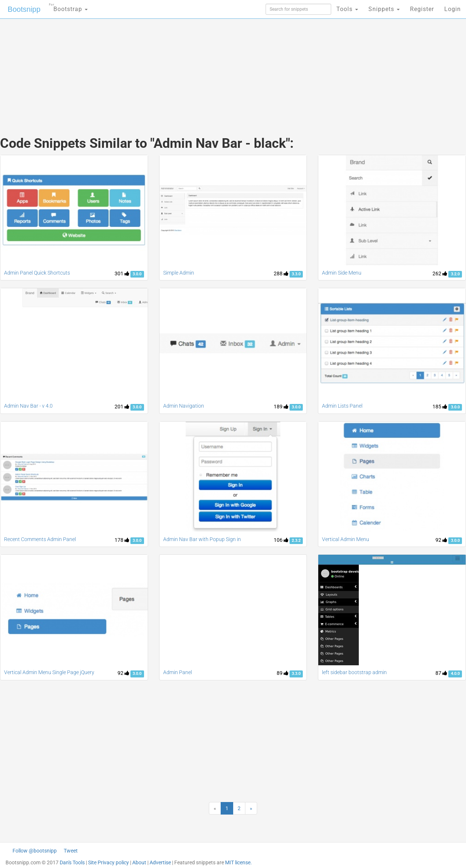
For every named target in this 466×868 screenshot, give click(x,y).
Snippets (384, 9)
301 (122, 273)
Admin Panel (178, 672)
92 (441, 540)
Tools (347, 9)
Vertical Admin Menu (346, 539)
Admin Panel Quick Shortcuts (37, 273)
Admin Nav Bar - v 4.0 (28, 406)
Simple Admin (179, 273)
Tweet (71, 851)
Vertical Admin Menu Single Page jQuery (49, 672)
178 (122, 540)
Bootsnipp (24, 9)
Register (422, 9)
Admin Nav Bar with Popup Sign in (202, 539)
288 (281, 273)
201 (122, 407)
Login (453, 9)
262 (440, 273)
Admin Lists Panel (342, 406)
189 (281, 407)
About (139, 862)
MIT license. (239, 862)
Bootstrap (68, 7)
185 (440, 407)
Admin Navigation (184, 406)
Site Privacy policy (108, 862)
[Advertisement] (178, 70)
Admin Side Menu (342, 273)
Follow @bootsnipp (35, 851)
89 (283, 673)
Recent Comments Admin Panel (40, 539)
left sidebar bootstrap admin (354, 672)
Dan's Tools (72, 862)
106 (281, 540)
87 (441, 673)
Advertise (160, 862)
